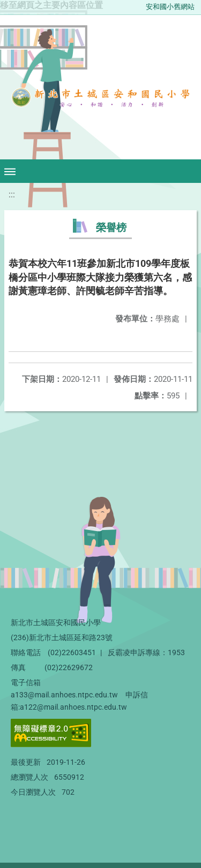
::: (12, 194)
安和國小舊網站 (170, 7)
